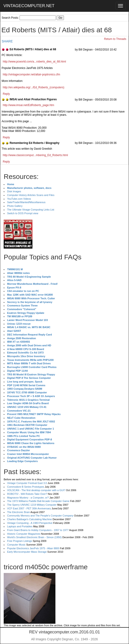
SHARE (7, 41)
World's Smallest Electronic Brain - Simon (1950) (34, 537)
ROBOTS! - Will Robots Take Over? (27, 494)
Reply (6, 94)
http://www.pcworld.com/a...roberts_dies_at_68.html (34, 62)
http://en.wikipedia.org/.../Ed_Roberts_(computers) (33, 87)
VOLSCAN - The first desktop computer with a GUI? (36, 490)
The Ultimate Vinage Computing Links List (31, 210)
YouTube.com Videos (19, 199)
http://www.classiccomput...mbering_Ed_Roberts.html (35, 155)
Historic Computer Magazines (24, 534)
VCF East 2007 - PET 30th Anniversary (29, 508)
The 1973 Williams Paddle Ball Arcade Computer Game (38, 501)
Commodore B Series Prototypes (26, 487)
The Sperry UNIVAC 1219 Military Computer (32, 505)
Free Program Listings (20, 541)
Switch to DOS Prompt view (23, 213)
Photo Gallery (15, 206)
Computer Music (16, 545)
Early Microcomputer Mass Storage (27, 552)
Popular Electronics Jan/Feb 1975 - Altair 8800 (33, 548)
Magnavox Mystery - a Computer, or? (28, 498)
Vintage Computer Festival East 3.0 (27, 483)
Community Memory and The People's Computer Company (40, 516)
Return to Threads (115, 39)
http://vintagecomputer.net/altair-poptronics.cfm (31, 74)
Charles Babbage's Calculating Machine (30, 519)
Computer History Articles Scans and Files (31, 195)
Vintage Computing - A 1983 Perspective (30, 523)
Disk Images (14, 191)
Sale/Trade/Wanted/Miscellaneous (26, 202)
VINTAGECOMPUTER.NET (29, 6)
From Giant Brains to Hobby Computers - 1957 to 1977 (38, 530)
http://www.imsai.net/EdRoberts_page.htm (28, 105)
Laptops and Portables (20, 526)
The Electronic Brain (19, 512)
